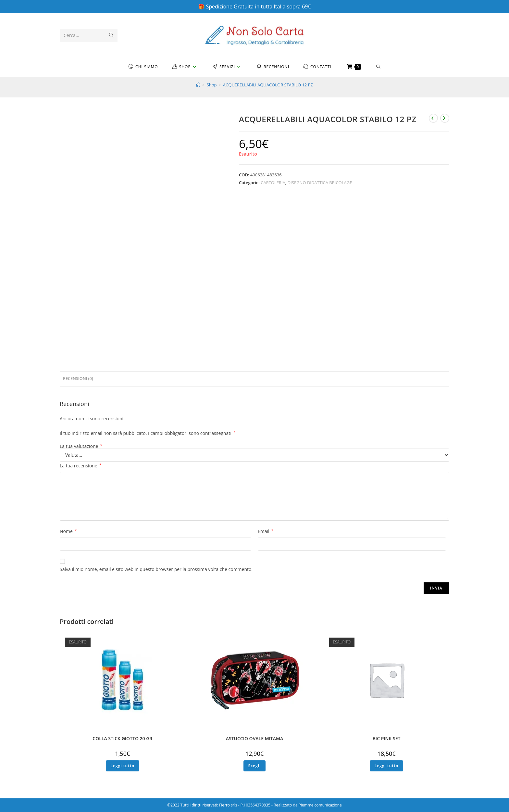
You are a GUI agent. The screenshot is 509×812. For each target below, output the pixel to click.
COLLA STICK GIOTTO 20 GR (122, 738)
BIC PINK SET (387, 738)
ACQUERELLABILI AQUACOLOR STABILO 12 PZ (268, 85)
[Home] (198, 85)
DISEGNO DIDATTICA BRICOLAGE (320, 183)
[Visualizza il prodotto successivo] (445, 118)
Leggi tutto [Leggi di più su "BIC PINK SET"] (386, 766)
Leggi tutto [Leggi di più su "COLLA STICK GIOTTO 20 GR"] (123, 766)
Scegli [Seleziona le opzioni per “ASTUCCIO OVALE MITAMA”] (255, 766)
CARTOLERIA (273, 183)
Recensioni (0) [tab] (78, 379)
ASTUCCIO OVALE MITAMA (255, 738)
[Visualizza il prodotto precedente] (433, 118)
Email (266, 531)
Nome (68, 531)
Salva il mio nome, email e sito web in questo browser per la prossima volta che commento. (156, 569)
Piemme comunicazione (320, 805)
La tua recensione (81, 466)
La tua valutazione (81, 446)
